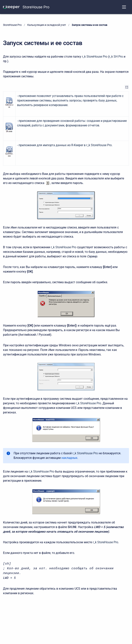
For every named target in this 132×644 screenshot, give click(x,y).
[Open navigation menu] (124, 7)
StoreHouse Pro (36, 7)
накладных (69, 458)
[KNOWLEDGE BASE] (11, 7)
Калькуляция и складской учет (47, 25)
